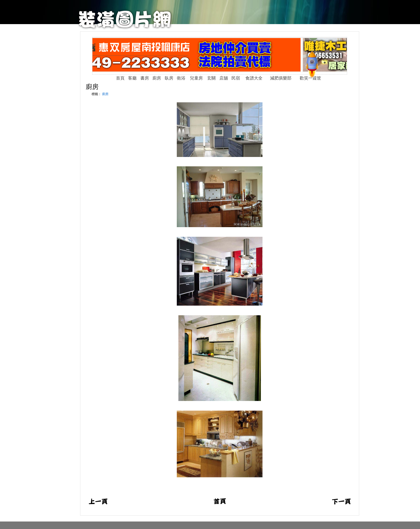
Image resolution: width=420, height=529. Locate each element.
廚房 (92, 87)
